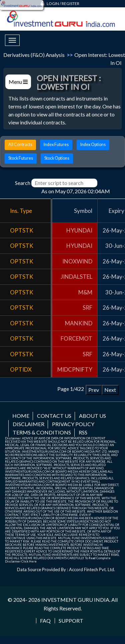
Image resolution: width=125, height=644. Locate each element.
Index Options (93, 145)
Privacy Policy (73, 424)
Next (110, 390)
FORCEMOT (76, 338)
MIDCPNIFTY (75, 369)
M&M (85, 292)
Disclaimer (28, 424)
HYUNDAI (79, 230)
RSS (83, 432)
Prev (94, 390)
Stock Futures (21, 158)
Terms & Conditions (42, 432)
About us (92, 416)
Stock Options (57, 158)
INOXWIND (77, 261)
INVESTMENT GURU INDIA (75, 600)
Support (71, 621)
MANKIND (79, 323)
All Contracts (20, 145)
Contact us (54, 416)
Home (21, 416)
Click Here (29, 561)
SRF (87, 308)
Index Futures (56, 145)
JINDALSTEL (76, 277)
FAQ (45, 621)
